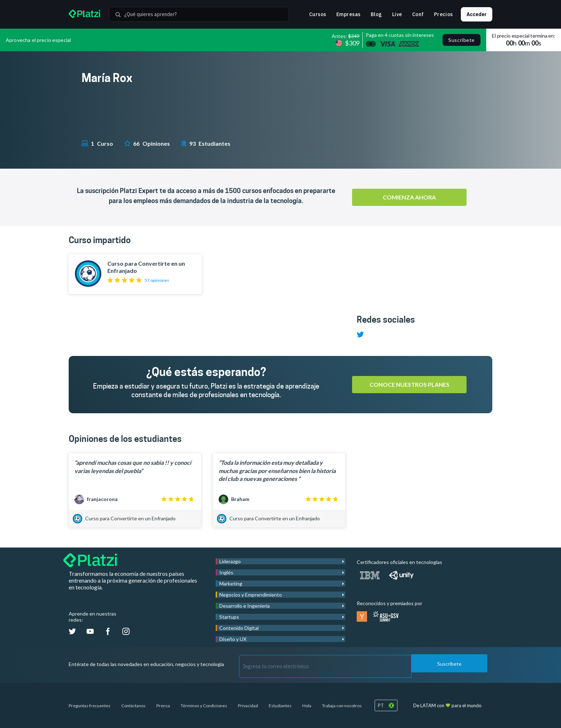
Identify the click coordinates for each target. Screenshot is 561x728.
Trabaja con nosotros (342, 706)
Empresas (348, 14)
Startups (229, 617)
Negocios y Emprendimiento (251, 595)
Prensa (163, 706)
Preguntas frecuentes (90, 706)
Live (397, 14)
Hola (307, 706)
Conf (418, 14)
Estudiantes (280, 706)
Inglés (226, 572)
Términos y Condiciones (204, 706)
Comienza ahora (409, 197)
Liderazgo (230, 561)
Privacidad (248, 706)
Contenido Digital (239, 628)
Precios (443, 14)
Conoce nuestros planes (409, 384)
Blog (376, 14)
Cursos (318, 14)
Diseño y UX (233, 639)
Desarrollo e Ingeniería (245, 606)
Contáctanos (133, 706)
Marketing (231, 584)
